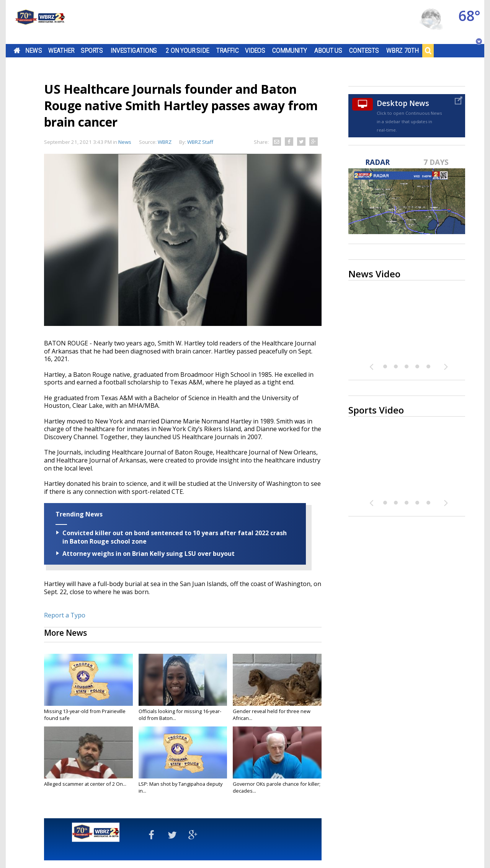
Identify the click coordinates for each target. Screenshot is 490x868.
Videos (255, 50)
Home (17, 50)
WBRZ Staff (200, 142)
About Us (328, 50)
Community (290, 50)
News (33, 50)
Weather (61, 50)
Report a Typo (65, 615)
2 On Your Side (187, 50)
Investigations (134, 50)
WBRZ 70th (403, 50)
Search (428, 50)
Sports (92, 50)
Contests (364, 50)
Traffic (228, 50)
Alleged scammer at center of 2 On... (85, 784)
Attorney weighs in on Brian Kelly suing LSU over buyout (149, 554)
